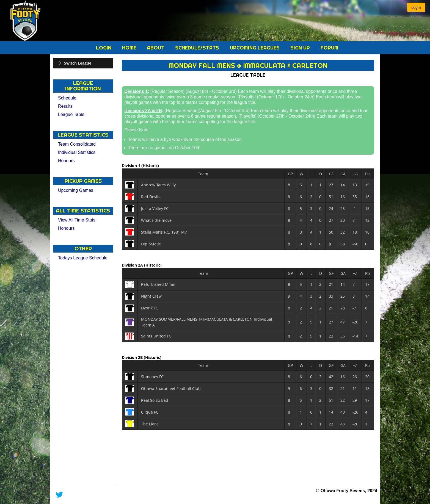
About (156, 48)
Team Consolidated (77, 144)
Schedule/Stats (198, 48)
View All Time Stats (77, 220)
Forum (330, 48)
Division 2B (133, 357)
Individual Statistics (77, 152)
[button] (416, 7)
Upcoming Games (76, 190)
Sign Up (301, 48)
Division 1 (132, 166)
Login (104, 48)
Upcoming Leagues (255, 48)
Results (65, 106)
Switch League (78, 63)
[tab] (83, 63)
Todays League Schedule (83, 258)
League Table (71, 114)
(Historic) (150, 166)
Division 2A (133, 265)
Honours (66, 161)
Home (130, 48)
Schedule (67, 98)
